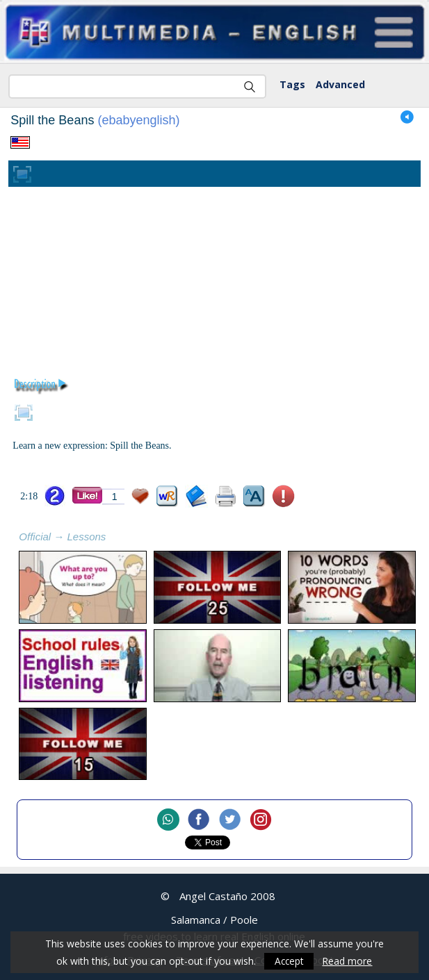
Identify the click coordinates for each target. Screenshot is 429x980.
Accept (289, 961)
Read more (348, 961)
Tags (292, 84)
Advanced (340, 84)
